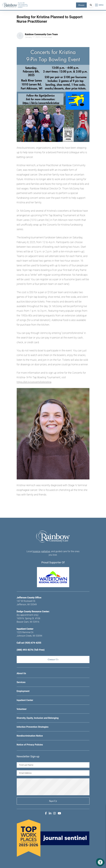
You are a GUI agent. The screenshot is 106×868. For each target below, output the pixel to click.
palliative (46, 551)
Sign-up (53, 801)
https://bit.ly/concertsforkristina (34, 382)
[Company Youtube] (59, 813)
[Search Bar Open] (91, 5)
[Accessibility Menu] (100, 862)
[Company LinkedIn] (50, 813)
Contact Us (53, 659)
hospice (36, 551)
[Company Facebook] (46, 813)
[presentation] (53, 787)
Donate (81, 5)
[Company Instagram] (54, 813)
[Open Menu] (99, 5)
